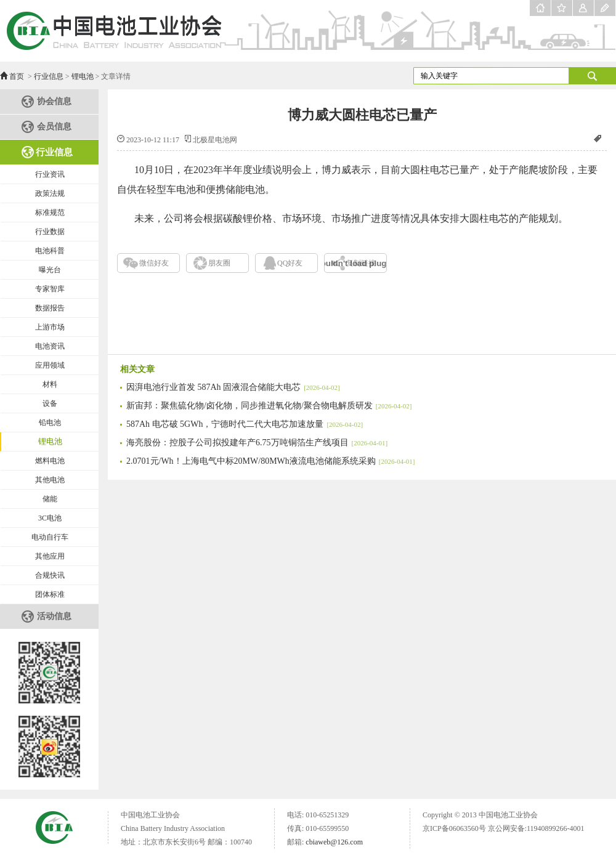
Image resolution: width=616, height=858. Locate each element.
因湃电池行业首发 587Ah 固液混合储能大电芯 (233, 387)
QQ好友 (290, 263)
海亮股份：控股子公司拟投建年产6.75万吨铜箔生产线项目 (257, 443)
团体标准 (50, 594)
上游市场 (50, 327)
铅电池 (50, 423)
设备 (50, 403)
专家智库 (50, 289)
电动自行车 (50, 537)
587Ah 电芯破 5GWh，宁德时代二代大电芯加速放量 (245, 424)
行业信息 (49, 76)
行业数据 (50, 232)
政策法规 (50, 193)
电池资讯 (50, 346)
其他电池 (50, 480)
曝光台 (50, 270)
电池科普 (50, 251)
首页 (17, 76)
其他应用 (50, 556)
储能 (50, 499)
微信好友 (154, 263)
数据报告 (50, 308)
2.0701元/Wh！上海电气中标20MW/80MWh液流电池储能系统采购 (270, 461)
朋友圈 (219, 263)
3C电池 (50, 518)
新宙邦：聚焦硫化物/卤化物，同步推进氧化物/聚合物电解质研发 (269, 406)
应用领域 (50, 365)
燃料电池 (50, 461)
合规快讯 (50, 575)
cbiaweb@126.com (334, 842)
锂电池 (83, 76)
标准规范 (50, 212)
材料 (50, 384)
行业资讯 (50, 174)
